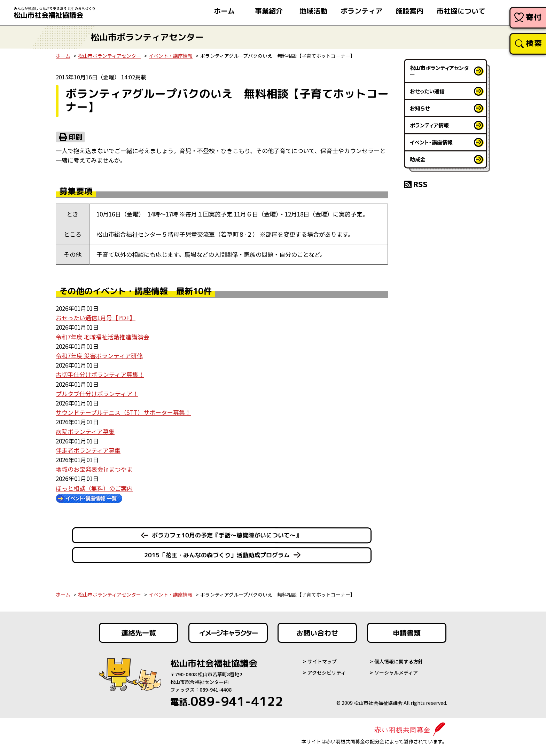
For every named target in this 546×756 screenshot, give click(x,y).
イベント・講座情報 (171, 56)
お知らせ (420, 108)
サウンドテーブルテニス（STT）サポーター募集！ (123, 412)
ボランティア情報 (429, 125)
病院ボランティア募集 (85, 431)
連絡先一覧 (139, 633)
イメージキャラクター (228, 633)
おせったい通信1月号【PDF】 (96, 318)
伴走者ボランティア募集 (88, 450)
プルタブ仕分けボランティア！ (97, 393)
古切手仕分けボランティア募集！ (100, 374)
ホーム (63, 56)
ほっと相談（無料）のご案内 (94, 488)
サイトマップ (322, 661)
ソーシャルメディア (396, 672)
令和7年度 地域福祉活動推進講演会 (102, 337)
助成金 (418, 159)
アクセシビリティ (327, 672)
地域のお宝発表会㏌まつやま (94, 469)
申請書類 (407, 633)
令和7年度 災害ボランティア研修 (99, 356)
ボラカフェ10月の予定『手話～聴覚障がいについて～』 (227, 535)
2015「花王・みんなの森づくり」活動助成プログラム (217, 555)
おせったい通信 (427, 91)
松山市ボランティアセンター (110, 56)
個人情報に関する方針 (399, 661)
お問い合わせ (317, 633)
